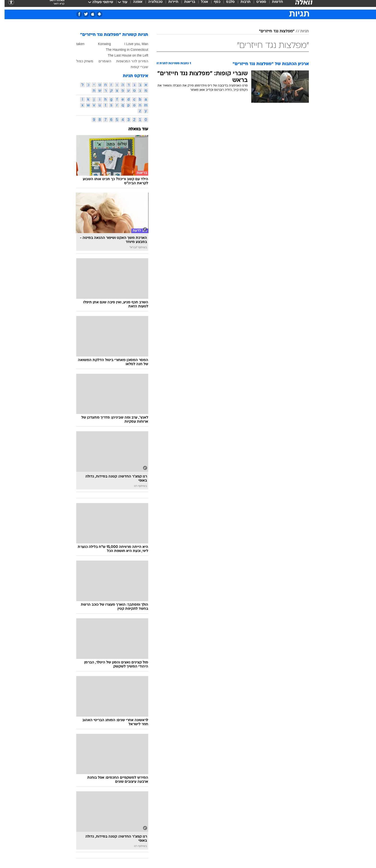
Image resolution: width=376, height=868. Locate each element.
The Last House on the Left (123, 55)
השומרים (100, 61)
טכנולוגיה (151, 5)
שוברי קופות (135, 67)
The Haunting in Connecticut (122, 50)
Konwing (100, 44)
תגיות (300, 31)
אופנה (133, 5)
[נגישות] (7, 5)
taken (76, 44)
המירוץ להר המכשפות (128, 61)
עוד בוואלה (134, 129)
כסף (213, 5)
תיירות (169, 5)
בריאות (185, 5)
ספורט (257, 5)
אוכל (200, 5)
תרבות (241, 5)
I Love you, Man (132, 44)
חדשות (273, 5)
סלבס (226, 5)
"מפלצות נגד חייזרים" (272, 31)
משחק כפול (80, 61)
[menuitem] (270, 5)
